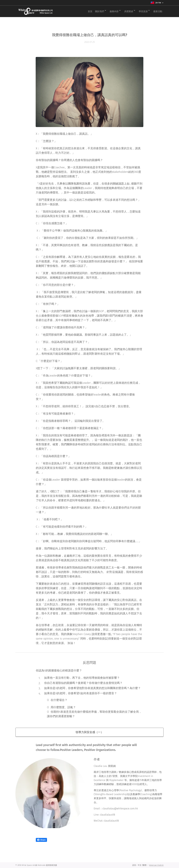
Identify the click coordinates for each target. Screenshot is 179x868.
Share (41, 840)
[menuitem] (84, 11)
